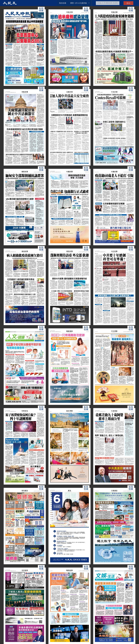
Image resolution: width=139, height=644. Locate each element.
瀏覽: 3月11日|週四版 (79, 3)
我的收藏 (63, 3)
